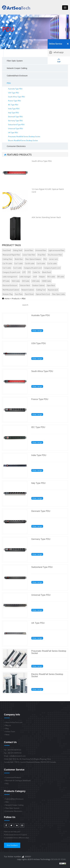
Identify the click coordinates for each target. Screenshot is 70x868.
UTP (24, 272)
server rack (53, 259)
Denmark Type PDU (15, 117)
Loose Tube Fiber (29, 255)
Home (7, 299)
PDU (9, 83)
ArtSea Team (10, 732)
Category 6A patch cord (33, 268)
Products (16, 299)
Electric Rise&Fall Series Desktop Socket (23, 140)
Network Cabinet (28, 290)
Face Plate (19, 294)
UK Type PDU (13, 133)
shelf (35, 277)
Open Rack (51, 285)
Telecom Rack (25, 285)
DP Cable (6, 281)
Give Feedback (12, 845)
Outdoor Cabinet (38, 285)
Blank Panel (47, 272)
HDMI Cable (46, 281)
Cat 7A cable (7, 263)
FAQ (7, 784)
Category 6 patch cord (52, 268)
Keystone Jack (53, 290)
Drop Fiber (42, 255)
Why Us (8, 725)
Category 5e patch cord (11, 272)
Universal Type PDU (16, 129)
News (7, 735)
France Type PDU (15, 101)
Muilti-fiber (19, 259)
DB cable (61, 277)
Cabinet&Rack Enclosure (17, 76)
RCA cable (51, 277)
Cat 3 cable (17, 268)
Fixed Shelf (7, 250)
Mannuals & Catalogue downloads (18, 780)
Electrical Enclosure (10, 285)
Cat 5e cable (52, 263)
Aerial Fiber (29, 250)
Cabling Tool (41, 290)
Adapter (42, 277)
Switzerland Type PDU (16, 125)
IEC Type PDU (13, 105)
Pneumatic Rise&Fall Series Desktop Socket (24, 136)
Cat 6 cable (41, 263)
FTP (29, 272)
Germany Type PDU (15, 121)
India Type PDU (14, 109)
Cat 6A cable (30, 263)
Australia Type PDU (15, 89)
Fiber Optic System (15, 61)
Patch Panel (29, 294)
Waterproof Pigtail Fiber (11, 255)
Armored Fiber (41, 250)
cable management (10, 277)
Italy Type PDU (14, 113)
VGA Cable (16, 281)
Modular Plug (8, 294)
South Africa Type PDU (17, 97)
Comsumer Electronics (16, 146)
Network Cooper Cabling (17, 68)
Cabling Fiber (8, 259)
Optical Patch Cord (43, 294)
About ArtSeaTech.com (14, 722)
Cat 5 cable (7, 268)
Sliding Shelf (18, 250)
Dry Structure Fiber (55, 255)
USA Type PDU (14, 93)
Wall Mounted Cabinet (11, 290)
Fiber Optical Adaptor (33, 259)
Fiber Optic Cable (58, 294)
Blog (7, 728)
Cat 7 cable (19, 263)
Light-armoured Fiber (57, 250)
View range (37, 330)
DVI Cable (26, 281)
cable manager (25, 277)
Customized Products (13, 777)
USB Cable (36, 281)
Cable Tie (36, 272)
